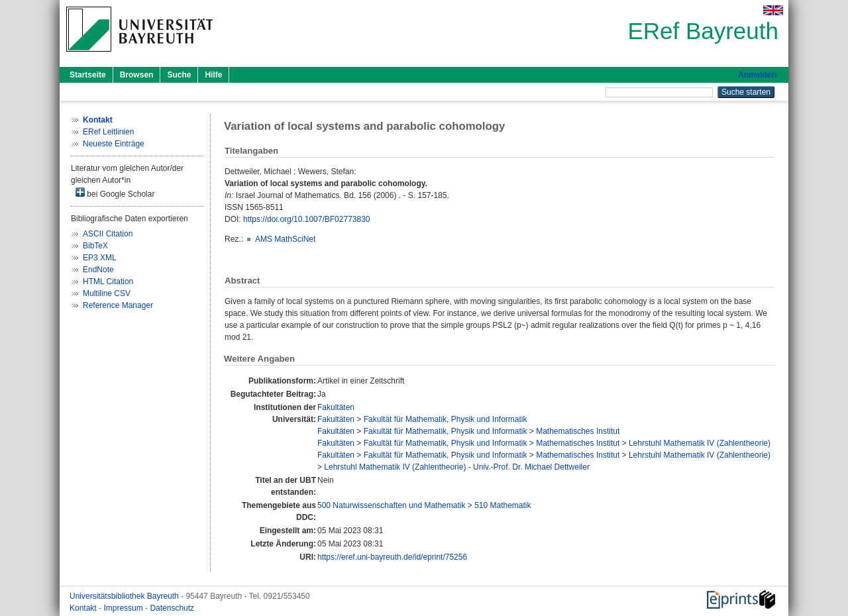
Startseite (88, 75)
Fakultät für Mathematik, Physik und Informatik (446, 419)
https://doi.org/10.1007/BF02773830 (306, 219)
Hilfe (213, 75)
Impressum (124, 608)
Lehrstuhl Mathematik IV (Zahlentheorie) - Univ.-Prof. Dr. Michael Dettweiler (457, 467)
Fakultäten (336, 407)
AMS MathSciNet (285, 239)
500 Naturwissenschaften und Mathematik (391, 505)
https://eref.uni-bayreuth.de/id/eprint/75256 (392, 557)
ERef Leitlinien (108, 132)
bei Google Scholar (115, 193)
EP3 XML (100, 258)
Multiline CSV (107, 293)
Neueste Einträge (114, 144)
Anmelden (757, 75)
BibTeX (95, 246)
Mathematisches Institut (578, 431)
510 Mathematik (503, 505)
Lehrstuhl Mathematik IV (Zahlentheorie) (700, 443)
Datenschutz (172, 608)
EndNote (98, 270)
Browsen (137, 75)
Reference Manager (118, 305)
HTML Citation (108, 282)
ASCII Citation (108, 234)
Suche (179, 75)
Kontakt (84, 608)
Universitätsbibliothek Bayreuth (125, 596)
